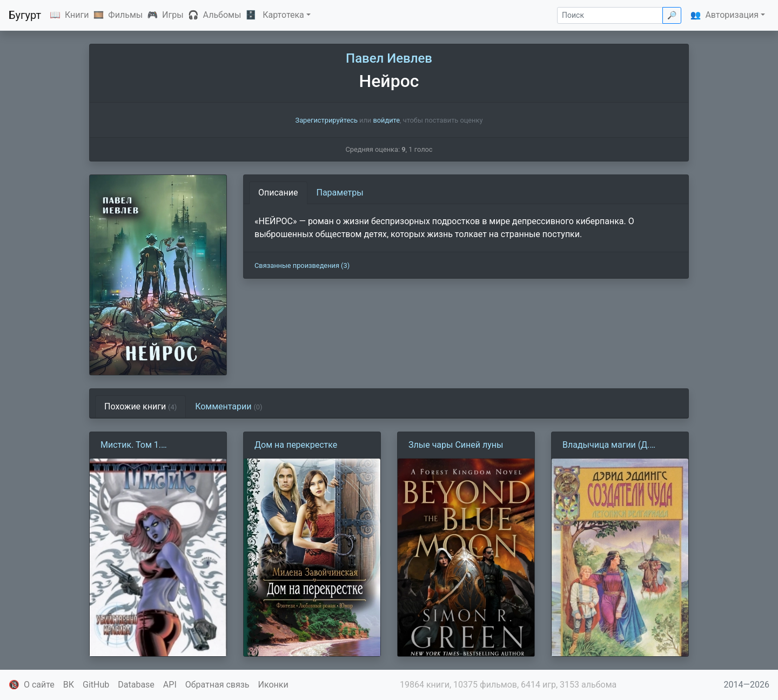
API (170, 685)
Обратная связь (217, 685)
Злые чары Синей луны (456, 445)
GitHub (96, 685)
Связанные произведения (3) (302, 265)
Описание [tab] (278, 193)
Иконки (273, 685)
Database (136, 685)
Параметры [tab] (340, 193)
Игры (173, 15)
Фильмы (125, 15)
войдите (386, 120)
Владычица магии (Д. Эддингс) (606, 446)
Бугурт (25, 15)
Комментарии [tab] (229, 406)
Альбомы (222, 15)
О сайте (39, 685)
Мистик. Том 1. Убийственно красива (145, 446)
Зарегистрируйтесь (327, 120)
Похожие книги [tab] (140, 406)
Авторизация (732, 15)
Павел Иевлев (389, 58)
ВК (69, 685)
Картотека (283, 15)
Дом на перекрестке (296, 445)
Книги (77, 15)
